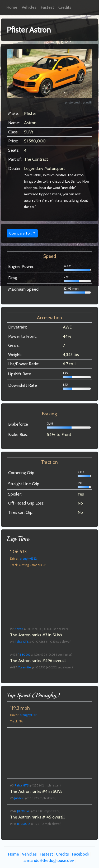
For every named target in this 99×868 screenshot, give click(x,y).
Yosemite (24, 667)
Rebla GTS (22, 642)
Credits (65, 7)
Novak (19, 629)
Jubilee (19, 798)
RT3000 (24, 655)
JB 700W (23, 811)
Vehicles (29, 7)
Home (12, 7)
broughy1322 (28, 559)
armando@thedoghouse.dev (49, 860)
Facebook (81, 854)
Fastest (47, 7)
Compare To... (21, 233)
